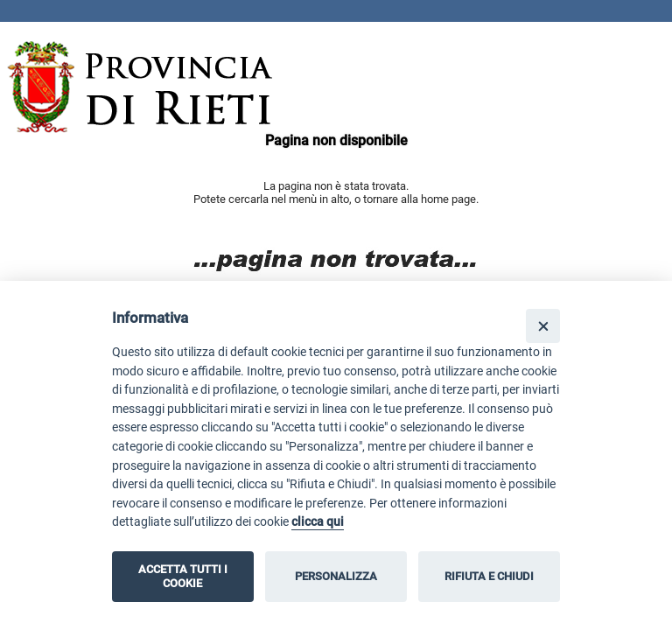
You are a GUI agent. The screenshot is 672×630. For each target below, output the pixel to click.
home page (448, 199)
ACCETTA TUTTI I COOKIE (183, 576)
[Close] (543, 326)
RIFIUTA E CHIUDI (489, 576)
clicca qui (318, 522)
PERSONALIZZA (336, 576)
